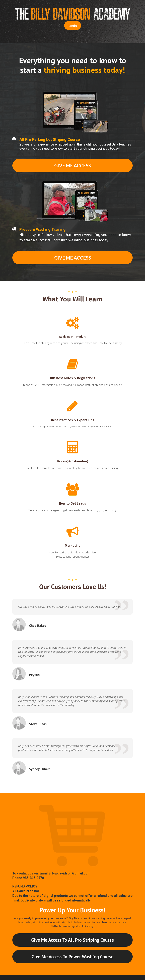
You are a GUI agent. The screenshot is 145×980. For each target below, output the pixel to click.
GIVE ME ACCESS (73, 166)
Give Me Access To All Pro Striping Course (72, 940)
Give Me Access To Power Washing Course (72, 957)
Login (73, 26)
